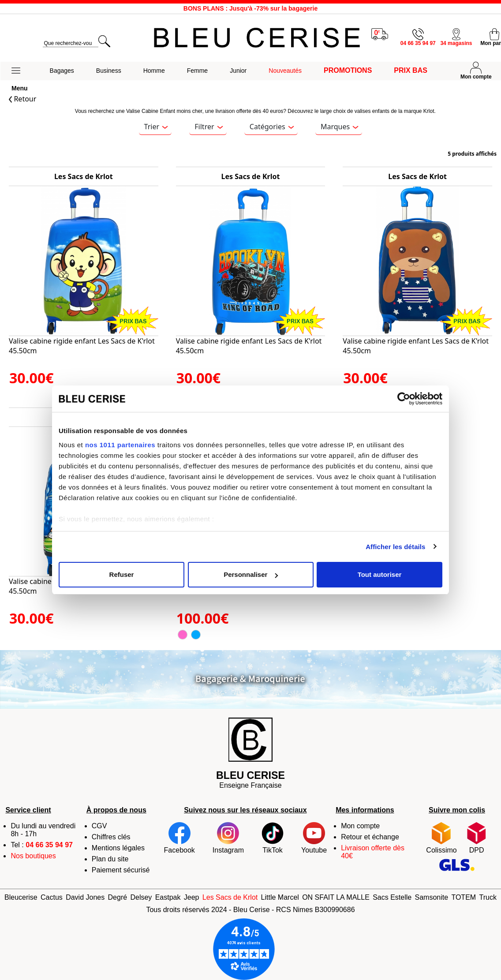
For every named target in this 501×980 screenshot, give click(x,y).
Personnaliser (251, 574)
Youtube (314, 838)
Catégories (272, 127)
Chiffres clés (111, 837)
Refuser (122, 574)
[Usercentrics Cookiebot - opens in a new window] (404, 399)
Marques (340, 127)
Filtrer (209, 127)
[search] (70, 43)
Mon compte (360, 826)
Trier (156, 127)
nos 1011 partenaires (120, 445)
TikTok (273, 838)
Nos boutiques (33, 856)
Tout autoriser (380, 574)
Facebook (179, 838)
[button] (20, 71)
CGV (99, 826)
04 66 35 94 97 (49, 845)
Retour (22, 99)
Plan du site (110, 859)
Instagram (228, 838)
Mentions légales (118, 848)
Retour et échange (370, 837)
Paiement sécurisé (121, 870)
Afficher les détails (395, 547)
